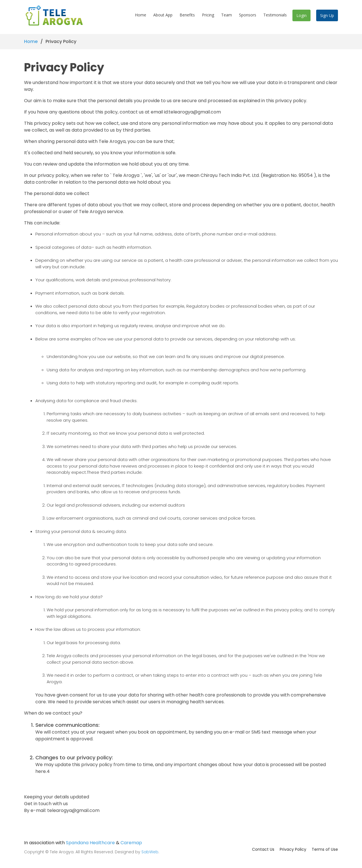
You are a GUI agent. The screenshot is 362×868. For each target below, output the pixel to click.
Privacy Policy (293, 849)
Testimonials (275, 17)
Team (227, 17)
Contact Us (263, 849)
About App (163, 17)
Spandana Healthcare (90, 843)
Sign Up (327, 17)
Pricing (208, 17)
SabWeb (150, 852)
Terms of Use (325, 849)
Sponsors (248, 17)
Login (301, 17)
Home (141, 17)
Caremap (131, 843)
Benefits (187, 17)
